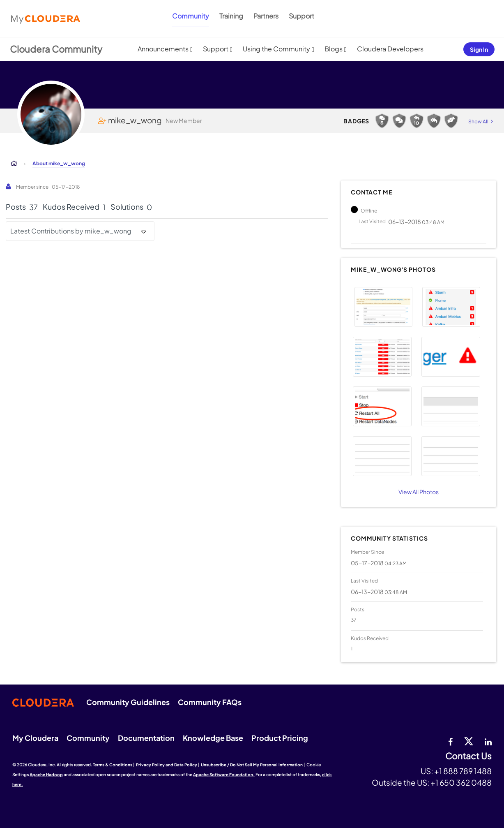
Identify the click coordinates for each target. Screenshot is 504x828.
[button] (383, 307)
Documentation (146, 738)
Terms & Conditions (113, 765)
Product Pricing (280, 738)
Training (231, 16)
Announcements (163, 49)
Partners (266, 16)
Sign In (479, 49)
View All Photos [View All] (419, 492)
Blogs (334, 49)
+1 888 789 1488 (463, 771)
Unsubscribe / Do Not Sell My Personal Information (252, 765)
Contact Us (468, 756)
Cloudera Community (56, 49)
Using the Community (276, 49)
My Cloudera (35, 738)
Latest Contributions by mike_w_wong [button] (71, 231)
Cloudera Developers (390, 49)
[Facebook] (450, 741)
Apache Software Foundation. (224, 775)
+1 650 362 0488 (461, 782)
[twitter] (469, 741)
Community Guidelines (128, 702)
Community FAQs (210, 702)
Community (191, 16)
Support (301, 16)
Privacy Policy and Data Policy (167, 765)
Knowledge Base (213, 738)
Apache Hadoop (46, 775)
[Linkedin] (488, 741)
